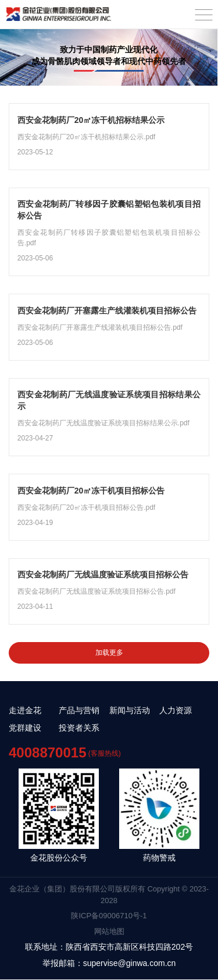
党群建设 (25, 728)
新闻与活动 (130, 711)
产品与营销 (79, 711)
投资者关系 (79, 728)
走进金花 (25, 711)
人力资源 (176, 711)
